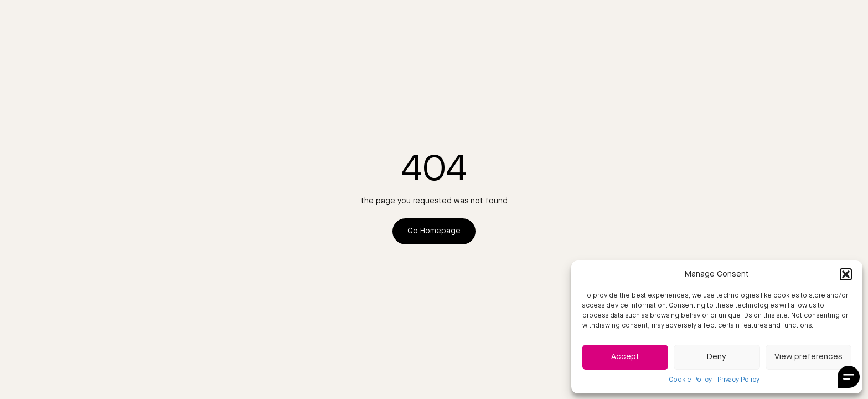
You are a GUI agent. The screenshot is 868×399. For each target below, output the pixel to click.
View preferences (808, 357)
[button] (846, 274)
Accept (625, 357)
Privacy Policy (738, 380)
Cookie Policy (691, 380)
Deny (717, 357)
